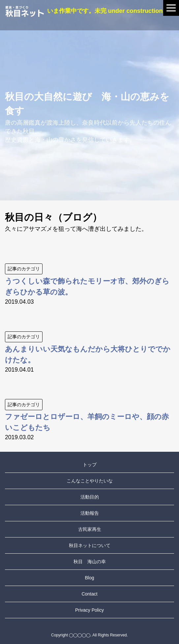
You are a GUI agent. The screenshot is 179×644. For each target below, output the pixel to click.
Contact (89, 594)
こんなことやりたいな (90, 481)
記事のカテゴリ (24, 269)
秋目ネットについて (90, 545)
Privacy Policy (89, 610)
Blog (89, 578)
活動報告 (90, 513)
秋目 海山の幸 (90, 562)
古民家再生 (90, 529)
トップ (90, 465)
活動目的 (90, 497)
